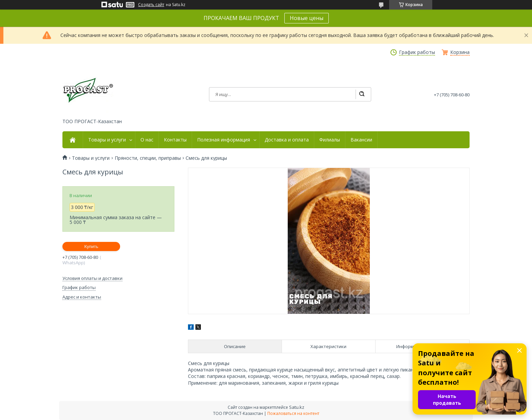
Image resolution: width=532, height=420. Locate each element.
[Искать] (362, 94)
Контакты (175, 140)
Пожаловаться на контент (293, 413)
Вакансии (361, 140)
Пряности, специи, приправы (148, 158)
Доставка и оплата (287, 140)
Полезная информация (224, 140)
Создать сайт (151, 5)
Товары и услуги (107, 140)
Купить (91, 246)
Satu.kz (297, 407)
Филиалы (330, 140)
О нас (147, 140)
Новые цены (307, 18)
